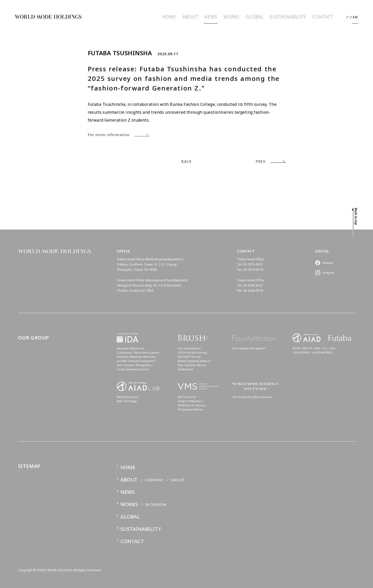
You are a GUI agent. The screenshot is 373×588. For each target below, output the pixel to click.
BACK (186, 161)
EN (355, 17)
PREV (261, 161)
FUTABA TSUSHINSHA (120, 53)
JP (348, 17)
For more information (109, 135)
